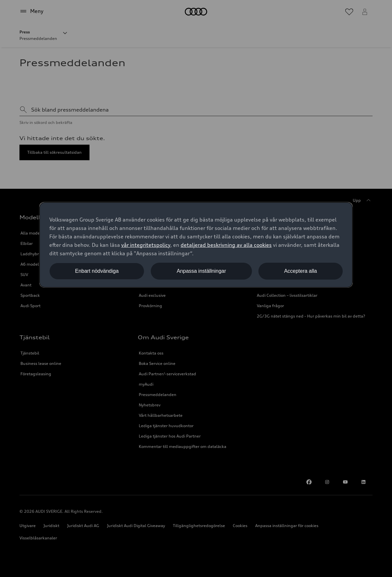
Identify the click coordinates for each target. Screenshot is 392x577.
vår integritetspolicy (146, 245)
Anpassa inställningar (201, 271)
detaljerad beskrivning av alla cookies (226, 245)
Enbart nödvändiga (97, 271)
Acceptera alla (300, 271)
